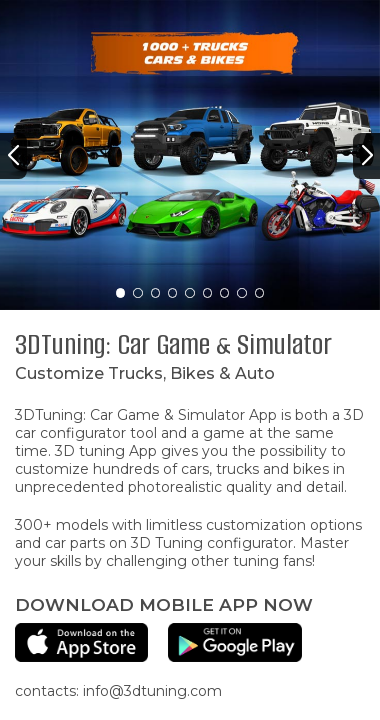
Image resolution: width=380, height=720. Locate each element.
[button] (13, 156)
